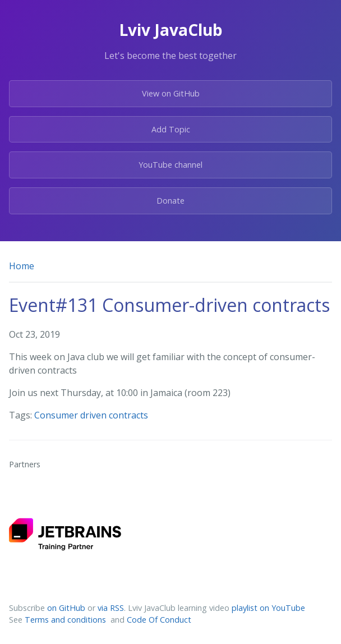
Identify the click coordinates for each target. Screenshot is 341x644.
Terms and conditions (66, 620)
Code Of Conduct (159, 620)
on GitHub (66, 608)
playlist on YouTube (268, 608)
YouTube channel (170, 165)
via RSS (111, 608)
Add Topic (171, 129)
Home (22, 266)
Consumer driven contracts (91, 415)
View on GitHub (171, 93)
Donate (170, 201)
